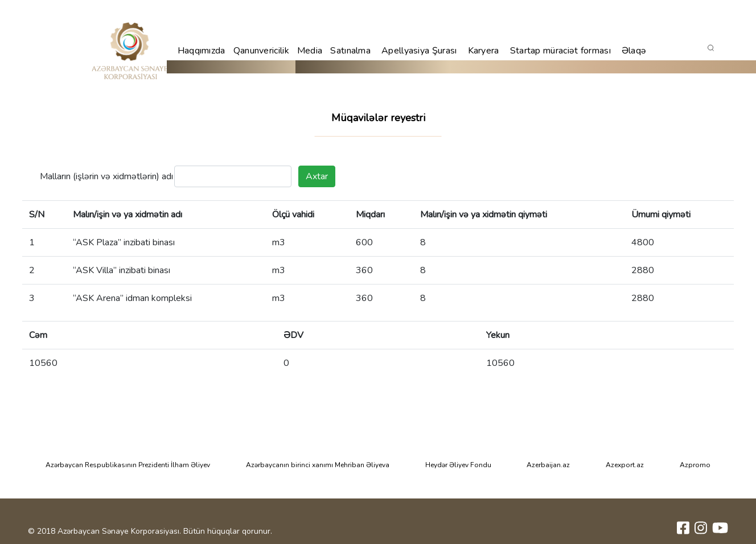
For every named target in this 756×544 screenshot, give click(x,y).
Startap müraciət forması (560, 51)
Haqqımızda (202, 51)
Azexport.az (625, 465)
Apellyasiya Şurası (419, 51)
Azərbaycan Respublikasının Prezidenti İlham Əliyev (128, 465)
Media (310, 51)
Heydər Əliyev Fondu (458, 465)
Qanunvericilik (261, 51)
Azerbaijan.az (548, 465)
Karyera (484, 51)
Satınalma (350, 51)
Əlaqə (634, 51)
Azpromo (695, 465)
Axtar (317, 176)
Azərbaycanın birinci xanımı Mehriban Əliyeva (318, 465)
